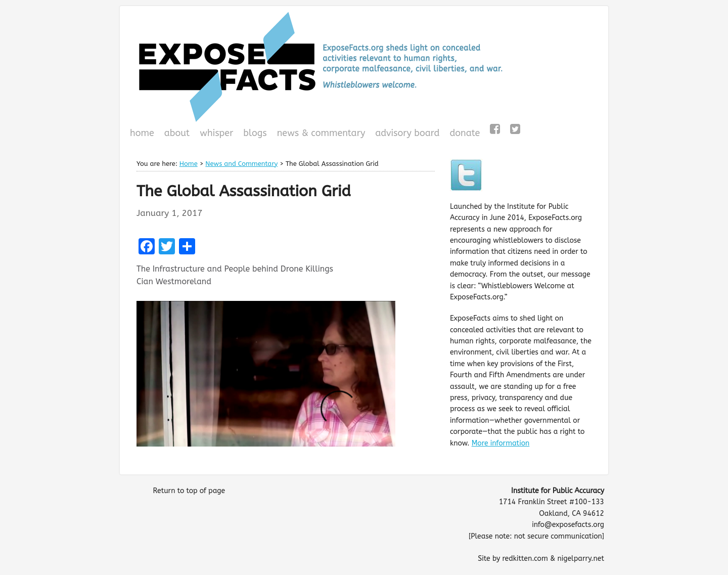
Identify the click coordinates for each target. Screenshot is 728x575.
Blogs (254, 134)
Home (142, 133)
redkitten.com (525, 559)
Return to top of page (189, 491)
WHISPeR (216, 133)
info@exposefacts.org (568, 525)
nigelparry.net (581, 559)
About (177, 133)
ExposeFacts (364, 67)
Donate (463, 134)
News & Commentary (321, 133)
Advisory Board (407, 133)
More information (501, 443)
